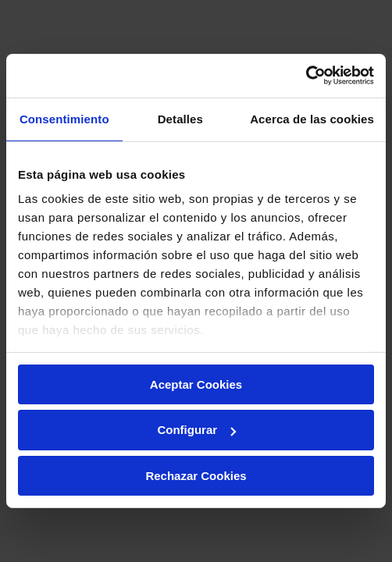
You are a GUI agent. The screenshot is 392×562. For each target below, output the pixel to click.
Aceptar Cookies (196, 384)
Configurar (196, 430)
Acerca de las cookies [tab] (312, 118)
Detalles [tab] (180, 118)
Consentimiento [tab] (64, 118)
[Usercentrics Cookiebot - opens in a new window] (306, 76)
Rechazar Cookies (196, 476)
